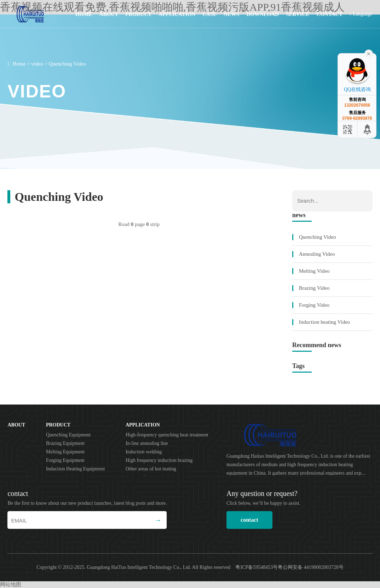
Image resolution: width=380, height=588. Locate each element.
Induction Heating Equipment (75, 469)
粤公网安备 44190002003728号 (311, 567)
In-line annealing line (147, 443)
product (138, 14)
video (37, 64)
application (177, 14)
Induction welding (144, 452)
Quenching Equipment (68, 435)
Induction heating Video (325, 322)
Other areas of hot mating (151, 469)
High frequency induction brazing (159, 460)
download (263, 14)
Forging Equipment (65, 460)
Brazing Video (314, 288)
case (209, 14)
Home (84, 14)
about (109, 14)
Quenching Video (67, 64)
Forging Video (314, 305)
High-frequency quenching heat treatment (167, 435)
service (298, 14)
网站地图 (11, 584)
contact (329, 14)
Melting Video (314, 271)
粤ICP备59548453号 (257, 567)
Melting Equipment (65, 452)
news (231, 14)
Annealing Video (317, 254)
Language (361, 14)
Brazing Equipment (65, 443)
